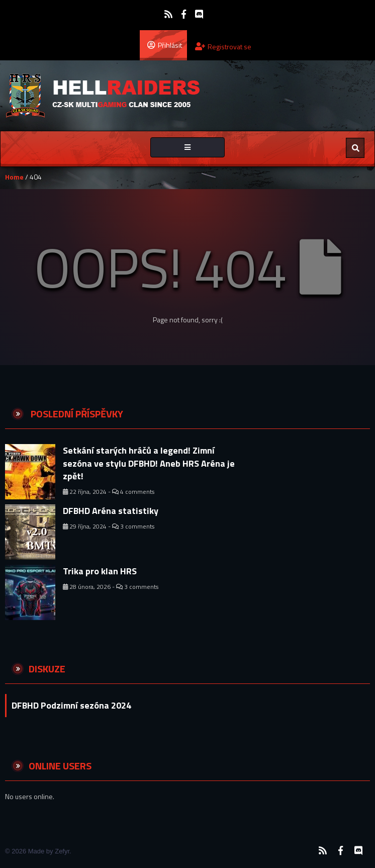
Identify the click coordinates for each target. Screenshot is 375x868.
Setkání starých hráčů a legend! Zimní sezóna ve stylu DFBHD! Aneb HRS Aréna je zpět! (149, 463)
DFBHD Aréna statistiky (111, 511)
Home (14, 177)
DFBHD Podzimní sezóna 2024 (71, 705)
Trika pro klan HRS (100, 571)
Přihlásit (165, 45)
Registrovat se (223, 47)
